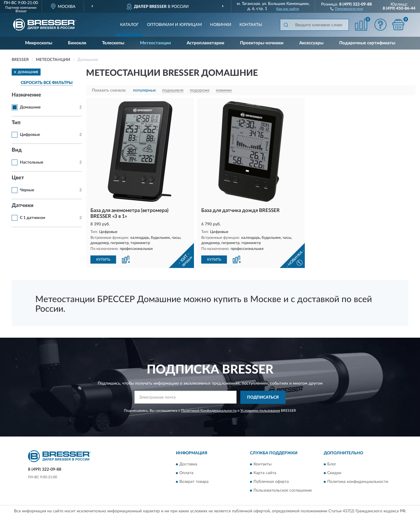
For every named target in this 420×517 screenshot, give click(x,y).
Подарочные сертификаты (367, 43)
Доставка (188, 465)
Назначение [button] (26, 95)
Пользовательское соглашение (283, 491)
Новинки (221, 25)
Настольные (32, 162)
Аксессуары (311, 43)
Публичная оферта (271, 482)
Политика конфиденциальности (358, 482)
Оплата (186, 473)
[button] (347, 8)
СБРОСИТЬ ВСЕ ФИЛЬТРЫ (47, 83)
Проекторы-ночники (262, 43)
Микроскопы (39, 43)
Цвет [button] (18, 178)
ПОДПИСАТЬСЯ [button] (263, 397)
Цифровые (30, 135)
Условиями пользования (260, 411)
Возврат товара (194, 482)
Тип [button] (16, 123)
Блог (332, 465)
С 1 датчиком (33, 218)
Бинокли (77, 43)
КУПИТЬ (103, 260)
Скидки (334, 473)
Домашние (30, 107)
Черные (27, 190)
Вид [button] (17, 150)
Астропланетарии (205, 43)
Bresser (21, 11)
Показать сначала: (109, 90)
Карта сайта (265, 473)
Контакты (251, 25)
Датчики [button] (23, 206)
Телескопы (113, 43)
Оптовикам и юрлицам (174, 25)
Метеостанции (155, 43)
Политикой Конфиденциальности (209, 411)
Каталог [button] (129, 25)
